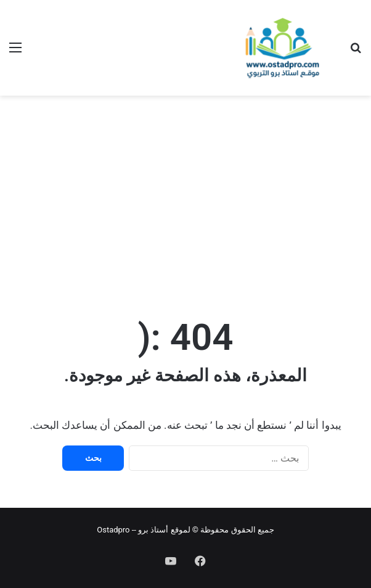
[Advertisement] (185, 194)
